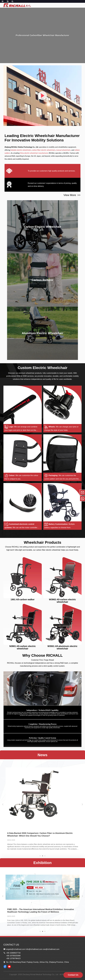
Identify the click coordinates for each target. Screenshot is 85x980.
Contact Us (73, 975)
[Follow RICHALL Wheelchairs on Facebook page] (5, 967)
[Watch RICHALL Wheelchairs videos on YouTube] (9, 967)
